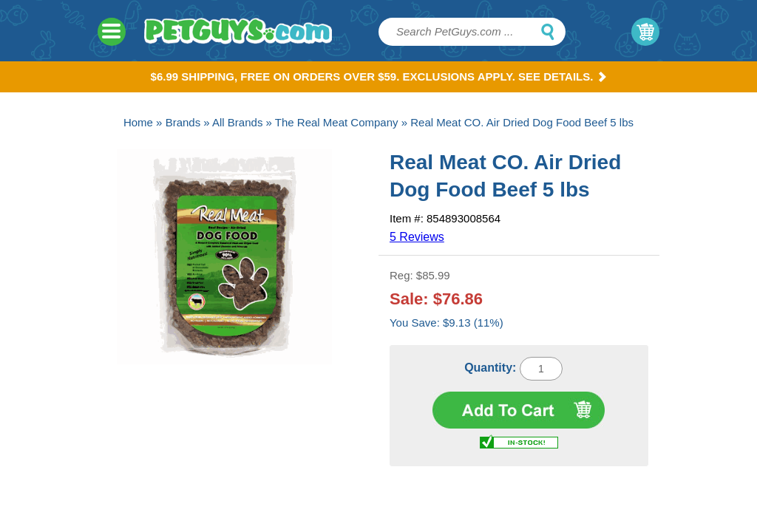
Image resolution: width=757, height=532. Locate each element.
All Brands (237, 122)
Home (138, 122)
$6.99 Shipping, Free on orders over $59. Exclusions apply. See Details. (379, 76)
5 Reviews (417, 237)
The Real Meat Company (337, 122)
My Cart (645, 32)
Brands (183, 122)
